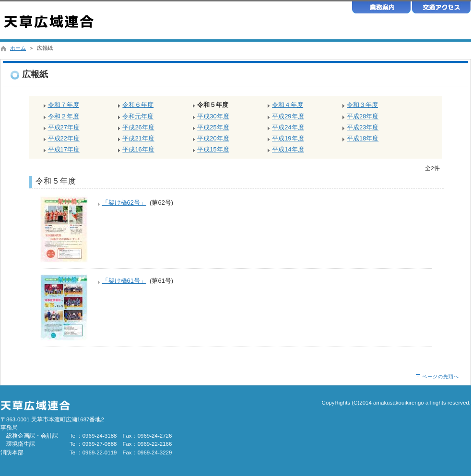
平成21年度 (138, 138)
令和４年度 (288, 105)
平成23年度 (363, 127)
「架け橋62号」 (124, 203)
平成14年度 (288, 149)
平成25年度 (213, 127)
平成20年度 (213, 138)
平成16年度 (138, 149)
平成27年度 (64, 127)
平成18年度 (363, 138)
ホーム (18, 48)
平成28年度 (363, 116)
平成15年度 (213, 149)
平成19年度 (288, 138)
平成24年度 (288, 127)
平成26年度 (138, 127)
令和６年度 (138, 105)
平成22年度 (64, 138)
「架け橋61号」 (124, 281)
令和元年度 (138, 116)
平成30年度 (213, 116)
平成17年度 (64, 149)
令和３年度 (362, 105)
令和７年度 (64, 105)
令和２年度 (64, 116)
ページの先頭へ (441, 377)
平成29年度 (288, 116)
